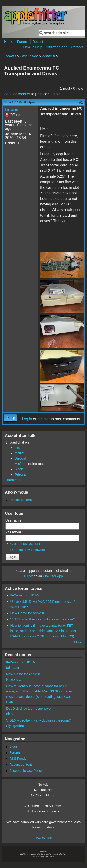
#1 (81, 102)
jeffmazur (13, 668)
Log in (7, 94)
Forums (23, 42)
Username (14, 520)
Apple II (48, 56)
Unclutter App (53, 576)
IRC (18, 448)
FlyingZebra (15, 726)
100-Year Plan (57, 47)
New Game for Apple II (27, 613)
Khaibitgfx (14, 679)
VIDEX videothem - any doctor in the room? (43, 619)
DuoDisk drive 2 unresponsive (28, 709)
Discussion (29, 56)
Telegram (21, 474)
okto (9, 714)
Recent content (21, 500)
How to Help (43, 838)
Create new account (25, 544)
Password (14, 532)
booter (12, 110)
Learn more (14, 480)
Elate (10, 702)
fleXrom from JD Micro (27, 595)
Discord (20, 458)
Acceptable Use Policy (26, 771)
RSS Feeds (18, 759)
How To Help (33, 47)
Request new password (28, 550)
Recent (38, 42)
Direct (29, 576)
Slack (19, 469)
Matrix (19, 453)
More (78, 642)
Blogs (13, 746)
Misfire (19, 464)
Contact (77, 47)
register (24, 94)
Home (9, 42)
